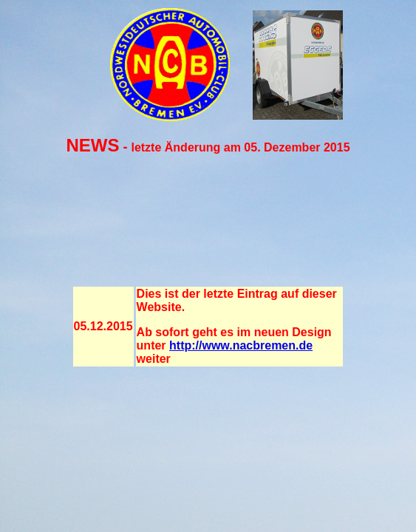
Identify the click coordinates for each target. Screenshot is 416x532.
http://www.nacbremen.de (241, 345)
